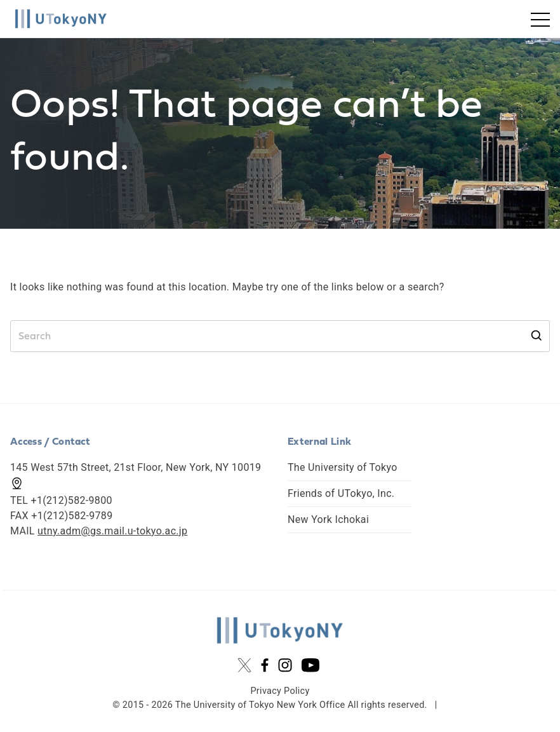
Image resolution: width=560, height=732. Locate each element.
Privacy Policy (280, 691)
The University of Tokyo (343, 467)
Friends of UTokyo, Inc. (341, 493)
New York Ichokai (328, 519)
